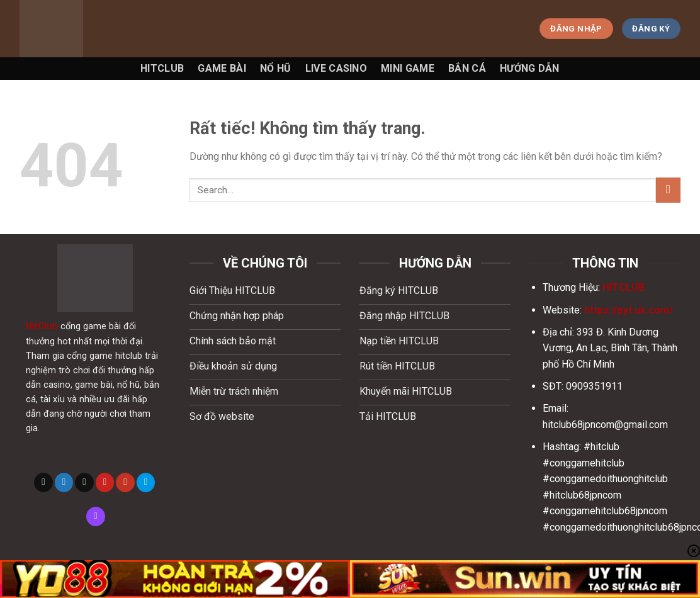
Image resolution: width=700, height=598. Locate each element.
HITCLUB (624, 287)
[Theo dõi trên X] (43, 482)
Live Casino (336, 68)
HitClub (42, 326)
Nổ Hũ (276, 68)
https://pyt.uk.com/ (629, 310)
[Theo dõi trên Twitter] (64, 482)
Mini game (408, 68)
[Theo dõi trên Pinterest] (105, 482)
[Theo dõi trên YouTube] (125, 482)
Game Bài (222, 68)
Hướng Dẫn (530, 68)
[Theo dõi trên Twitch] (96, 516)
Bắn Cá (467, 68)
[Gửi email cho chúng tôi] (84, 482)
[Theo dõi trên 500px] (146, 482)
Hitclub (162, 68)
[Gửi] (668, 190)
